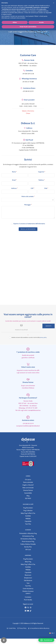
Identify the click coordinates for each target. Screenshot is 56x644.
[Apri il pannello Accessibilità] (4, 640)
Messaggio (28, 205)
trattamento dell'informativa (36, 224)
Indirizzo (14, 188)
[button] (46, 639)
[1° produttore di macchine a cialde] (28, 356)
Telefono (42, 180)
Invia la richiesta (28, 229)
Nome (14, 172)
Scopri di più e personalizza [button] (28, 27)
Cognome (42, 172)
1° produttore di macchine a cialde (28, 359)
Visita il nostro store (28, 374)
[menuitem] (52, 633)
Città (46, 188)
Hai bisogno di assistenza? (28, 404)
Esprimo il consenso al (28, 224)
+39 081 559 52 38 (28, 74)
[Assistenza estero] (28, 424)
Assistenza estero (28, 427)
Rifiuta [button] (15, 22)
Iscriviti (49, 333)
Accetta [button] (41, 22)
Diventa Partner (28, 389)
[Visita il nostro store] (28, 371)
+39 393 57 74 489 (28, 82)
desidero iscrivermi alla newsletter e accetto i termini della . (28, 344)
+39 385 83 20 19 (28, 91)
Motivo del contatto (28, 196)
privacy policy (43, 344)
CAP (33, 188)
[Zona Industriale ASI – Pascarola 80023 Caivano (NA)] (28, 271)
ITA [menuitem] (52, 633)
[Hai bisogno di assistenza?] (28, 401)
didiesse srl (27, 623)
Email (14, 180)
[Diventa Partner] (28, 386)
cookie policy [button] (43, 9)
